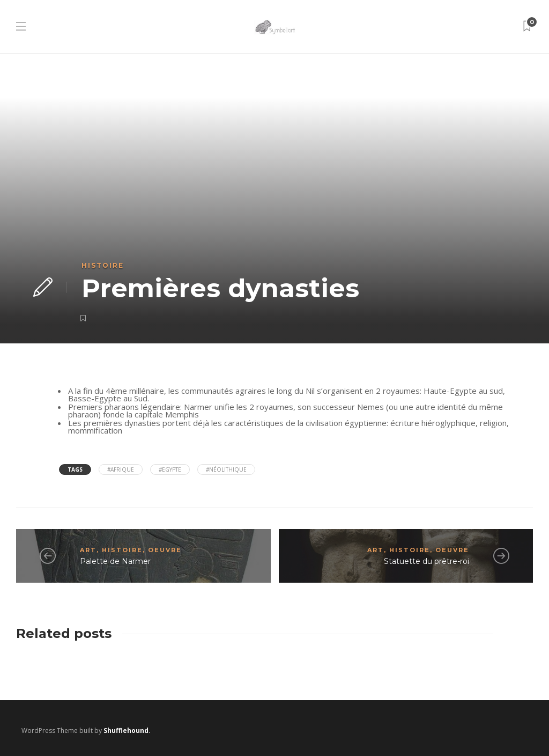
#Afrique (121, 469)
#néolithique (226, 469)
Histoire (103, 265)
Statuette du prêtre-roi (426, 561)
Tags (75, 469)
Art (88, 550)
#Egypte (170, 469)
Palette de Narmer (115, 561)
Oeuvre (165, 550)
